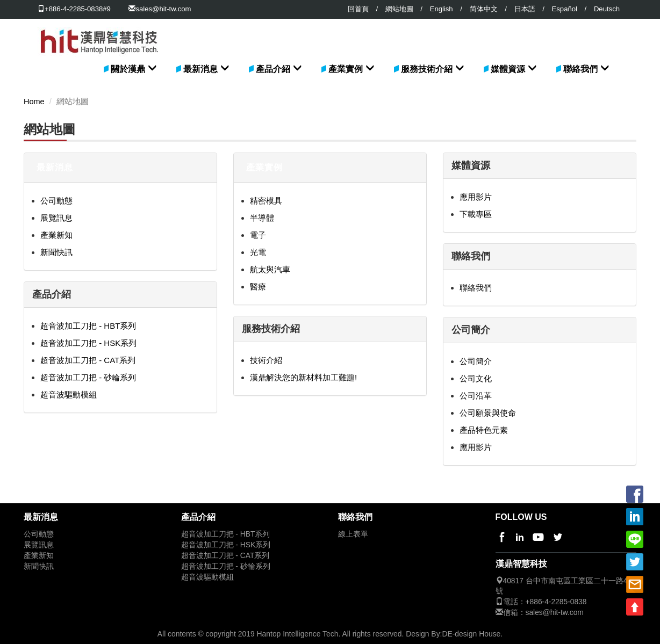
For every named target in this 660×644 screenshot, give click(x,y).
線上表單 (353, 534)
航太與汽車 (270, 269)
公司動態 (56, 201)
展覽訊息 (56, 218)
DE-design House (471, 634)
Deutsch (607, 9)
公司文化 (476, 378)
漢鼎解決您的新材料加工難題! (303, 377)
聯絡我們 (580, 69)
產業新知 (56, 235)
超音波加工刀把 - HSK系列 (88, 343)
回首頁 (358, 9)
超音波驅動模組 (69, 395)
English (442, 9)
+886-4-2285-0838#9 (74, 9)
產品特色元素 (484, 430)
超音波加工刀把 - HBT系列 (88, 326)
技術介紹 (266, 360)
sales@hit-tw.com (163, 9)
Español (565, 9)
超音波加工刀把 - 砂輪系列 (88, 377)
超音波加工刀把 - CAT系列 (88, 360)
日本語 (525, 9)
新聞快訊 (56, 252)
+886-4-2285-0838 (556, 602)
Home (34, 102)
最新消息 (200, 69)
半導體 (262, 218)
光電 (258, 252)
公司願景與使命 (488, 413)
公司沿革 (476, 396)
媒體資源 (508, 69)
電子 (258, 235)
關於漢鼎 (128, 69)
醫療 (258, 287)
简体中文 (484, 9)
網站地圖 (399, 9)
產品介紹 (273, 69)
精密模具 (266, 201)
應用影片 (476, 197)
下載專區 (476, 214)
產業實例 (346, 69)
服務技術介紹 (427, 69)
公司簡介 (476, 361)
